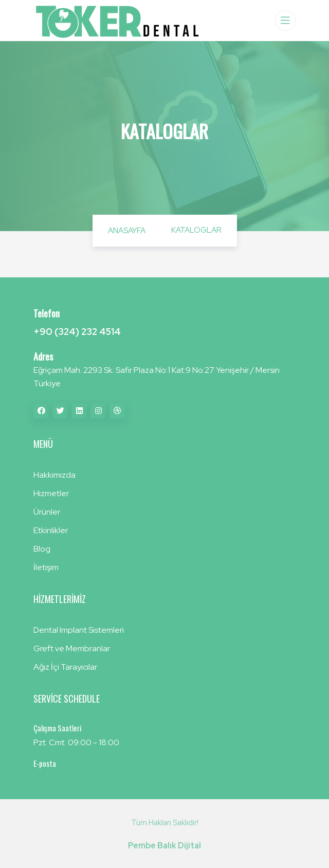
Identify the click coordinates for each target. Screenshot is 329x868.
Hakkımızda (54, 475)
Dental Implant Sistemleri (79, 630)
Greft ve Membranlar (72, 648)
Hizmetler (51, 493)
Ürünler (47, 512)
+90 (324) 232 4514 (77, 332)
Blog (42, 549)
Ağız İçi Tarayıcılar (65, 667)
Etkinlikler (51, 530)
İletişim (46, 567)
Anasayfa (127, 231)
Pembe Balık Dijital (164, 848)
